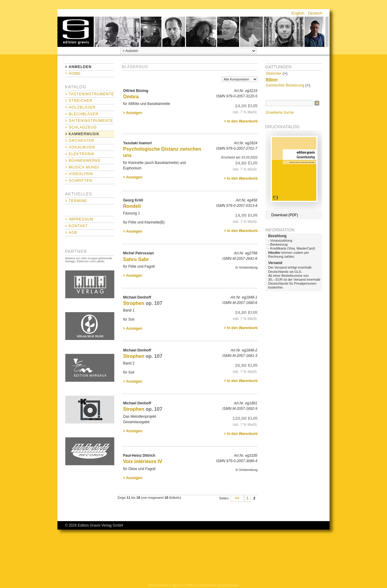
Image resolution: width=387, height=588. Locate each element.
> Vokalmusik (80, 147)
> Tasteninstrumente (89, 94)
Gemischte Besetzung (285, 85)
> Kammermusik (82, 134)
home (76, 32)
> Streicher (79, 101)
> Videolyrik (79, 174)
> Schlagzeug (81, 127)
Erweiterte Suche (280, 113)
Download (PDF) (285, 215)
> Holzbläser (80, 107)
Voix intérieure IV (143, 461)
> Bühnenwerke (83, 161)
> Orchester (80, 141)
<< (237, 498)
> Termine (76, 201)
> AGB (71, 233)
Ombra (131, 97)
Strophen (134, 303)
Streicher (274, 73)
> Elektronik (80, 154)
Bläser (272, 79)
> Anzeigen (133, 113)
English (298, 13)
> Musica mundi (82, 167)
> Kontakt (76, 226)
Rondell (132, 206)
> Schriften (79, 181)
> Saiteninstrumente (89, 121)
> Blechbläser (82, 114)
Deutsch (315, 13)
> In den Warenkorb (241, 121)
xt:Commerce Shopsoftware (216, 585)
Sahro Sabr (136, 259)
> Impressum (79, 219)
